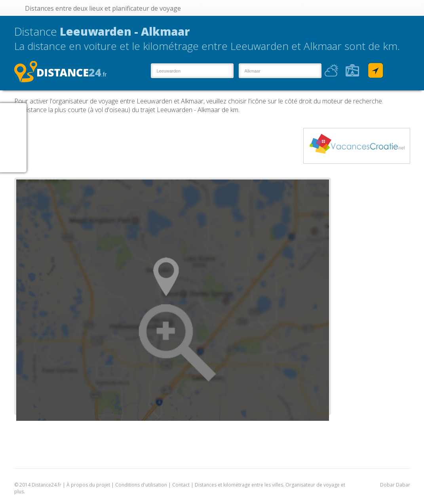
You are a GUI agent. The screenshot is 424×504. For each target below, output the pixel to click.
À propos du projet (88, 485)
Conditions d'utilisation (142, 485)
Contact (181, 485)
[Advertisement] (158, 146)
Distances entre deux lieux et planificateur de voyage (103, 8)
